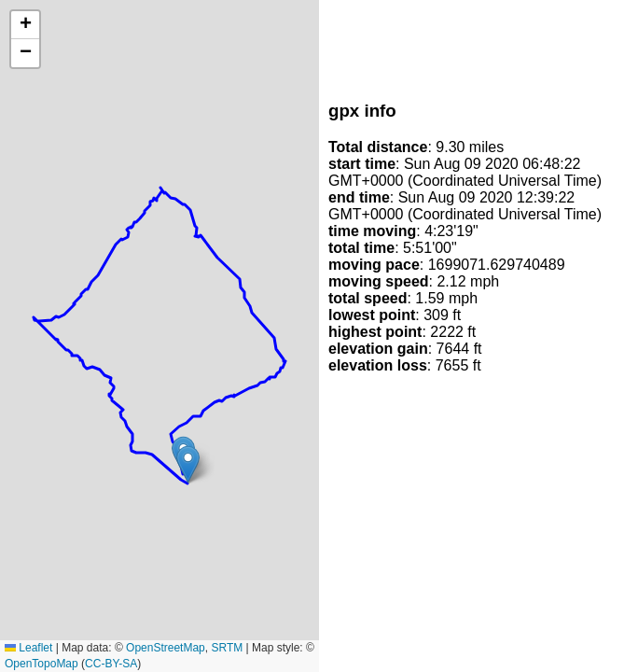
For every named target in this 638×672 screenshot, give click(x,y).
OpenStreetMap (166, 648)
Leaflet (28, 648)
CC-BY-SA (111, 664)
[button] (188, 464)
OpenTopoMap (42, 664)
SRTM (227, 648)
